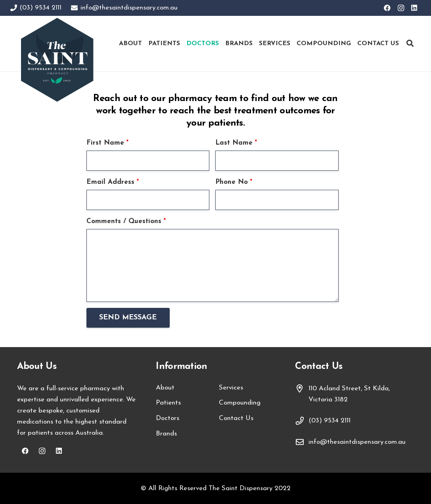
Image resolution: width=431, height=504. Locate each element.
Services (231, 388)
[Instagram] (401, 8)
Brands (166, 434)
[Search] (410, 44)
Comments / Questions (126, 221)
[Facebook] (387, 8)
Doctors (168, 418)
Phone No (234, 182)
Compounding (240, 403)
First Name (107, 143)
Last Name (236, 143)
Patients (168, 403)
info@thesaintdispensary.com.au (357, 442)
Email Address (113, 182)
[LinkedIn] (414, 8)
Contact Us (236, 418)
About (165, 388)
